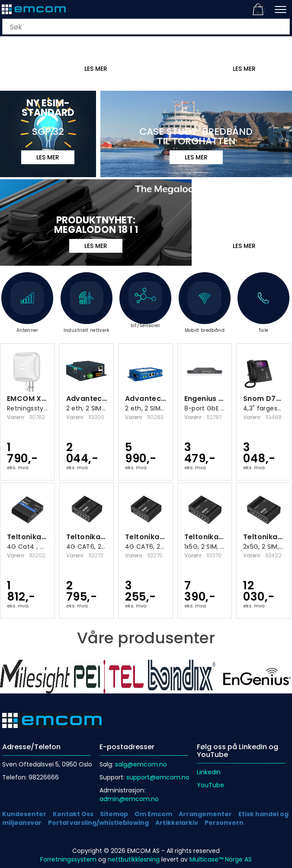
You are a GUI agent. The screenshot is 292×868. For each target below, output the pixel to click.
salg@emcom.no (141, 764)
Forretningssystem (68, 859)
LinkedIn (209, 772)
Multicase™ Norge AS (221, 859)
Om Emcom (153, 814)
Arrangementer (205, 814)
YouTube (210, 785)
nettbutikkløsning (134, 859)
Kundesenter (24, 814)
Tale (263, 307)
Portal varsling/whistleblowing (98, 823)
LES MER (244, 69)
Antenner (27, 307)
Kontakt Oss (73, 814)
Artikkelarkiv (177, 823)
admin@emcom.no (129, 799)
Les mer (96, 69)
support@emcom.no (158, 777)
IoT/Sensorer (145, 305)
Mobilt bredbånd (205, 307)
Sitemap (114, 814)
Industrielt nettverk (87, 307)
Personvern (224, 823)
